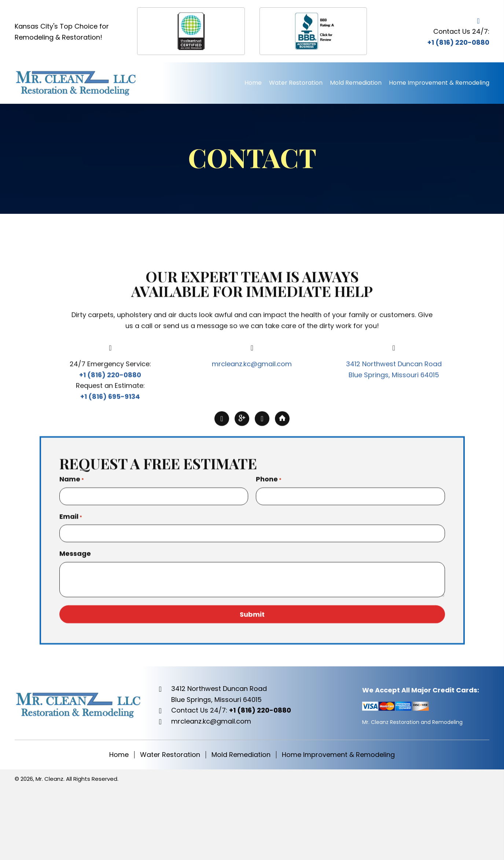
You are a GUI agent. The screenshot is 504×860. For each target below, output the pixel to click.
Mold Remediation (241, 755)
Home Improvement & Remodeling (338, 755)
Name (72, 581)
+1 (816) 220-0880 (458, 42)
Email (71, 618)
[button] (222, 520)
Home (119, 755)
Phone (269, 581)
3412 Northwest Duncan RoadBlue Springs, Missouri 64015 (219, 694)
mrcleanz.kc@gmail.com (252, 466)
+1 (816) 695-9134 (110, 498)
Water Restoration (170, 755)
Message (75, 655)
